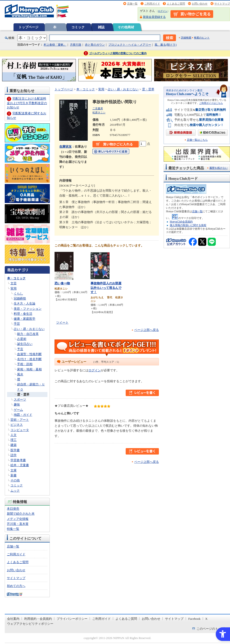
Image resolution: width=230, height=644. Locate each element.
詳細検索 (186, 38)
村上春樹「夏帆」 (55, 45)
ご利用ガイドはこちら (211, 103)
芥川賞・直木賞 (18, 524)
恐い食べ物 (62, 283)
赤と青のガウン (95, 45)
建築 (14, 445)
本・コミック (16, 278)
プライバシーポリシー (72, 619)
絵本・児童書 (20, 465)
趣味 (17, 404)
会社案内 (13, 619)
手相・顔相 (25, 364)
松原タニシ (99, 112)
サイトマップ (222, 4)
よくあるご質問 (176, 4)
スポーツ (20, 399)
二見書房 (98, 108)
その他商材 (126, 27)
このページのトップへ (212, 629)
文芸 (14, 283)
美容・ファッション (28, 309)
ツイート (62, 322)
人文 (14, 435)
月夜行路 (76, 45)
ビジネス (17, 425)
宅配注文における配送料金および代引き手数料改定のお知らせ (27, 103)
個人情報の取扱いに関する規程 (188, 225)
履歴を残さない (218, 168)
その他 (15, 480)
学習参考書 (18, 460)
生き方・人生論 (25, 303)
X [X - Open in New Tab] (207, 619)
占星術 (22, 339)
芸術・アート (20, 420)
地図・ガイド (23, 415)
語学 (14, 455)
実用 (14, 288)
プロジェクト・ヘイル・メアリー (130, 45)
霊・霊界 (23, 395)
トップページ (28, 27)
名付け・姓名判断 (29, 359)
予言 (20, 349)
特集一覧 (13, 529)
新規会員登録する (154, 17)
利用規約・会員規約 (38, 619)
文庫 (14, 470)
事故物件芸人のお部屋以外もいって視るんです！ (106, 288)
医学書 (15, 450)
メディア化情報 (18, 519)
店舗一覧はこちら (197, 140)
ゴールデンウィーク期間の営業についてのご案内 (118, 53)
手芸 (17, 324)
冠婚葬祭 (20, 298)
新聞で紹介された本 (21, 514)
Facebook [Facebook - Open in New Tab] (194, 619)
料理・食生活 (23, 314)
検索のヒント (202, 38)
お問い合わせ (200, 4)
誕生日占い (25, 344)
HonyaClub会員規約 (181, 222)
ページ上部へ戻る (147, 330)
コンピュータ (20, 430)
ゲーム (18, 410)
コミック (78, 27)
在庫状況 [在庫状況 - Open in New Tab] (65, 147)
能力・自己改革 (28, 334)
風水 (20, 374)
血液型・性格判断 (29, 354)
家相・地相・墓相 (29, 369)
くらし (18, 293)
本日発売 (13, 509)
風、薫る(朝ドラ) (166, 45)
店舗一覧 (132, 4)
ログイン (163, 11)
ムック (15, 491)
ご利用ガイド (152, 4)
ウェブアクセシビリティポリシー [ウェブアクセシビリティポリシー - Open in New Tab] (30, 624)
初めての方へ (16, 586)
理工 (14, 440)
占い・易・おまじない (29, 329)
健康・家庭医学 (25, 319)
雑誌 (101, 27)
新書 (14, 475)
